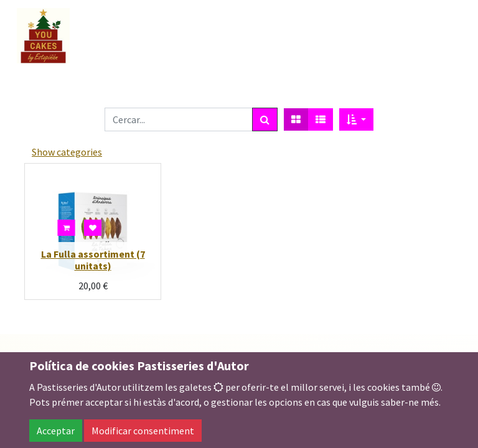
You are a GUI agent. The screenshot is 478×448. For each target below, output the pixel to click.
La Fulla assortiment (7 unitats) (93, 260)
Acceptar (56, 431)
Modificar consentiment (143, 431)
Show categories (67, 152)
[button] (356, 119)
